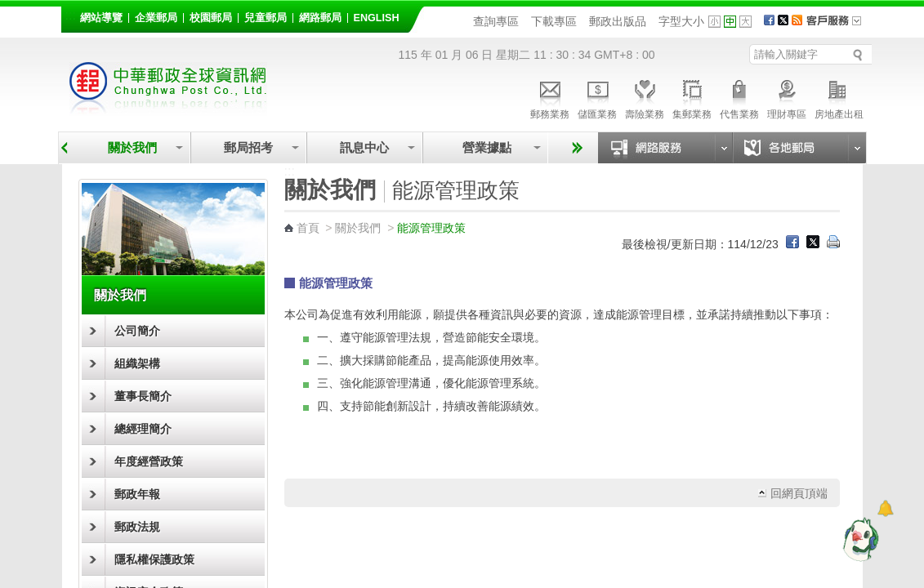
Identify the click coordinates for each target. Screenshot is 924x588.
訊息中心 (364, 147)
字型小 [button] (714, 22)
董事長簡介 (143, 396)
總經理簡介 (143, 429)
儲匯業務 (597, 97)
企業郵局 (156, 18)
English (377, 18)
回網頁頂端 (799, 493)
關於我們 (132, 147)
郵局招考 (248, 147)
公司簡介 (137, 331)
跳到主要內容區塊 (9, 9)
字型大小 (681, 21)
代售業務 (739, 97)
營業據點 (486, 147)
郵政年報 (137, 494)
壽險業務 (645, 97)
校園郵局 (211, 18)
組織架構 (137, 363)
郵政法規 (137, 527)
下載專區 (554, 21)
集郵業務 (692, 97)
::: (71, 15)
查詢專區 (496, 21)
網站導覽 (101, 18)
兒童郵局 (266, 18)
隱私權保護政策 (154, 559)
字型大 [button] (745, 22)
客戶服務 (839, 26)
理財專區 (787, 97)
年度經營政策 (149, 461)
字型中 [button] (730, 22)
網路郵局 (320, 18)
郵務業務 (550, 97)
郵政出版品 (618, 21)
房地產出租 (839, 97)
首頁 (308, 228)
